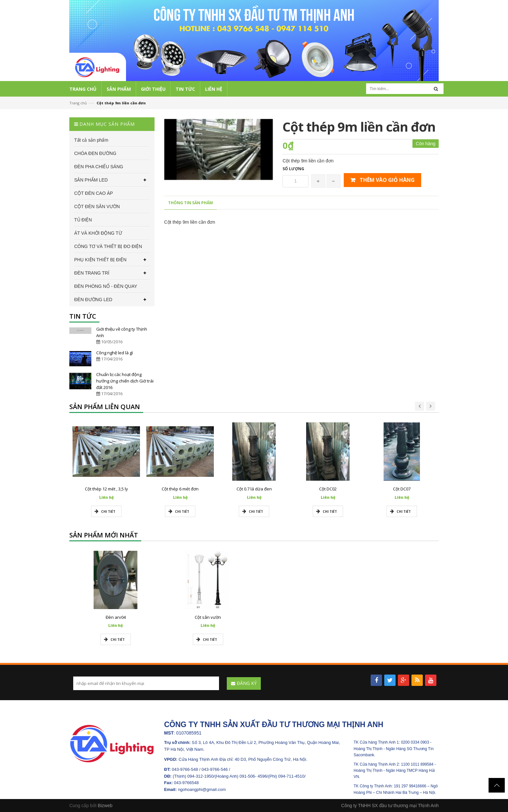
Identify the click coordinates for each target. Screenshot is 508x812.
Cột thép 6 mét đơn (180, 489)
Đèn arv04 (116, 617)
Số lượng (293, 169)
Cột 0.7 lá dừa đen (254, 489)
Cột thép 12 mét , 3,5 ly (106, 489)
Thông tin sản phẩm (190, 203)
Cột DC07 (402, 489)
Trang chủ (78, 103)
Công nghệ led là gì (115, 353)
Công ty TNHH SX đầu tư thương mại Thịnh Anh (390, 806)
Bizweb (105, 806)
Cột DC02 (328, 489)
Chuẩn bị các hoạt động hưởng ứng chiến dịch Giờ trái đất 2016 (125, 381)
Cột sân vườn (208, 617)
